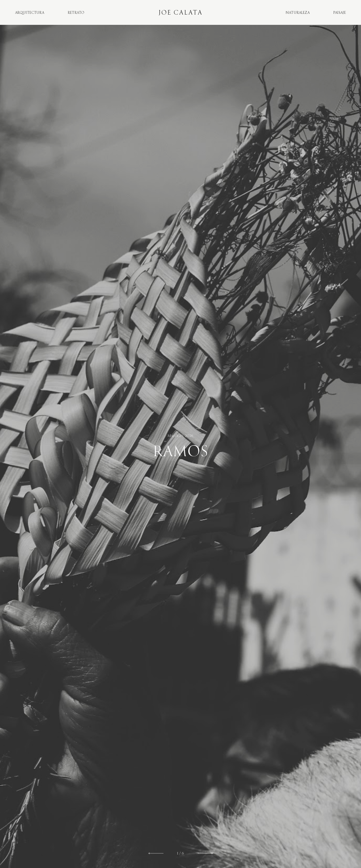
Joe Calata (180, 13)
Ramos (180, 451)
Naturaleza (298, 13)
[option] (180, 446)
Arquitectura (30, 13)
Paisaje (340, 13)
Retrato (76, 13)
